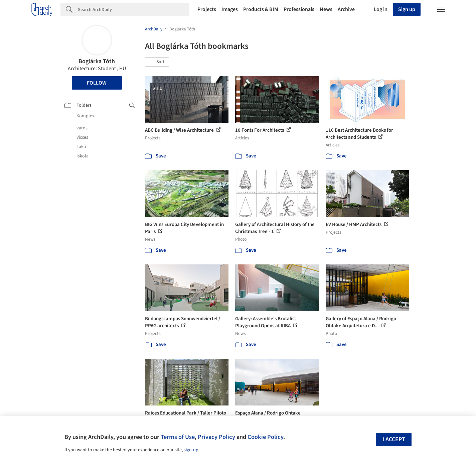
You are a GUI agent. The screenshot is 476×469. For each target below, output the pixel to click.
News (326, 9)
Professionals (299, 9)
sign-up (191, 450)
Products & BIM (261, 9)
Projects (207, 9)
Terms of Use (178, 437)
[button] (157, 62)
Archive (346, 9)
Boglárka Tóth (97, 61)
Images (230, 9)
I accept (394, 439)
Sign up (407, 9)
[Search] (134, 9)
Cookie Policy (265, 437)
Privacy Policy (216, 437)
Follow (97, 83)
